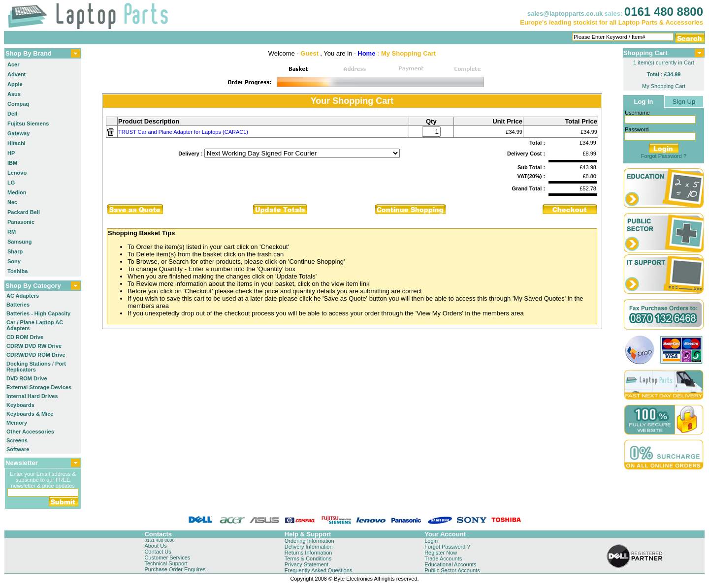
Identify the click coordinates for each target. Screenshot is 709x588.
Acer (13, 64)
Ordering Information (309, 541)
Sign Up (684, 102)
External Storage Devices (39, 387)
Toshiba (17, 271)
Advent (16, 74)
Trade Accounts (443, 558)
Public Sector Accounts (452, 570)
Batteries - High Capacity (38, 313)
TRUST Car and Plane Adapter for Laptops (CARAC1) (183, 132)
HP (11, 153)
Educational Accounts (450, 564)
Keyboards (20, 405)
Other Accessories (30, 432)
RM (12, 232)
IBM (12, 163)
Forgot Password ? (664, 156)
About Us (155, 546)
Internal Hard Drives (32, 396)
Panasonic (21, 222)
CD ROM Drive (25, 337)
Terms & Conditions (308, 558)
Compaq (18, 104)
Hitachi (16, 143)
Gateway (18, 133)
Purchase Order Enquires (175, 569)
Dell (12, 114)
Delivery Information (309, 547)
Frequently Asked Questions (319, 570)
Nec (12, 202)
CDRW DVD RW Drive (34, 346)
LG (11, 183)
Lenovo (17, 173)
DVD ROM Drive (27, 378)
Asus (14, 94)
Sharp (15, 251)
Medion (17, 192)
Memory (17, 423)
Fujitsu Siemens (28, 124)
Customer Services (167, 557)
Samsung (20, 242)
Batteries (18, 305)
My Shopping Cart (664, 86)
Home (366, 53)
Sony (14, 261)
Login (431, 541)
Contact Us (158, 552)
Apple (15, 84)
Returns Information (308, 553)
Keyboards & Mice (30, 414)
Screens (17, 440)
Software (18, 449)
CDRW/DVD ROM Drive (36, 355)
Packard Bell (24, 212)
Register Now (441, 553)
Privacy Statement (306, 564)
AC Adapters (23, 296)
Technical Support (166, 563)
